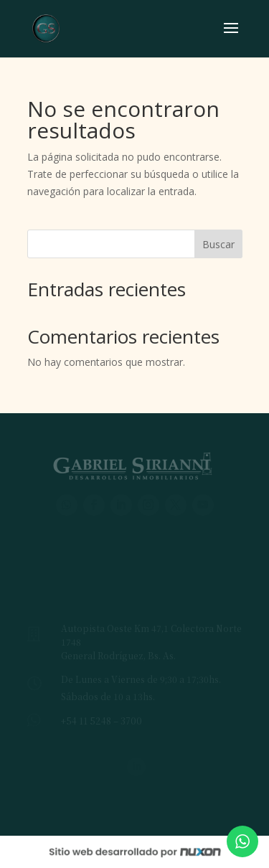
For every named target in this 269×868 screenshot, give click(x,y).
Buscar (218, 244)
